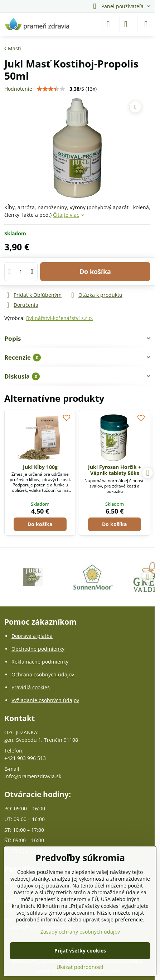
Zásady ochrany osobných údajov (80, 932)
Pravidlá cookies (31, 687)
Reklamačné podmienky (40, 662)
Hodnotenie (18, 89)
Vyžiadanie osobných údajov (45, 700)
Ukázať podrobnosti (80, 967)
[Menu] (146, 24)
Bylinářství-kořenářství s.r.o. (60, 318)
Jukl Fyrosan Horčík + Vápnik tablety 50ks (115, 470)
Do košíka (95, 271)
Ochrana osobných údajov (43, 674)
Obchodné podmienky (38, 649)
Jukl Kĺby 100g (40, 467)
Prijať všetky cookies (80, 951)
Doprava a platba (32, 636)
